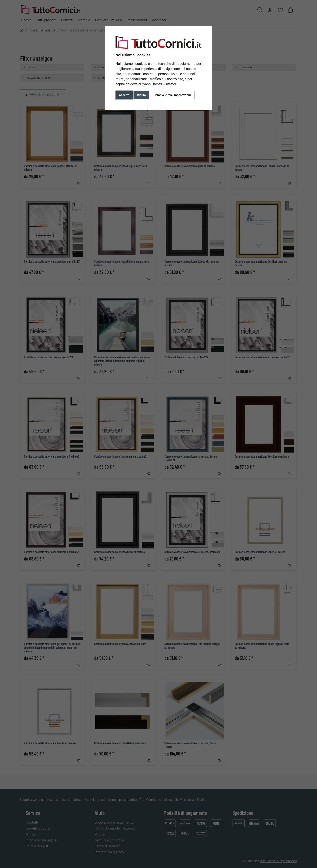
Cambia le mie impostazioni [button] (172, 95)
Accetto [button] (124, 95)
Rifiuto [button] (141, 95)
